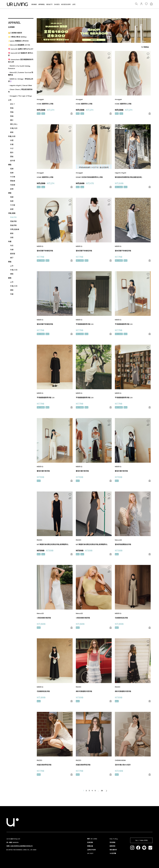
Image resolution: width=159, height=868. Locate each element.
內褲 (12, 250)
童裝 (10, 278)
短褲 (12, 169)
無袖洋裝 (13, 217)
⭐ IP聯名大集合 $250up (17, 37)
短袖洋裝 (13, 221)
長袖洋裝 (13, 225)
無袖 (12, 108)
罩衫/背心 (14, 124)
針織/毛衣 (14, 128)
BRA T (12, 104)
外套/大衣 (12, 136)
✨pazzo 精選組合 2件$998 (18, 41)
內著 (10, 241)
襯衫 (12, 120)
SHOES (57, 4)
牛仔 (12, 148)
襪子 (12, 258)
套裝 (12, 132)
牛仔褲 (13, 177)
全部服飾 (11, 27)
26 (102, 790)
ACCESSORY (66, 4)
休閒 (12, 140)
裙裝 (10, 193)
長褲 (12, 173)
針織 (12, 144)
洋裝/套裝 (12, 213)
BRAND (34, 4)
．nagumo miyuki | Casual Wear (20, 85)
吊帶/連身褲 (15, 229)
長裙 (12, 201)
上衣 (10, 100)
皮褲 (12, 189)
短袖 (12, 112)
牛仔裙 (13, 205)
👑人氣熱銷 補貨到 (15, 33)
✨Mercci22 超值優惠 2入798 (19, 45)
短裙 (12, 197)
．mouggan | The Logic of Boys (20, 96)
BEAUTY (50, 4)
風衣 (12, 152)
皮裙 (12, 209)
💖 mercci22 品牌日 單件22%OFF (21, 49)
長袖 (12, 116)
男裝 (10, 262)
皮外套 (13, 161)
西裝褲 (13, 181)
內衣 (12, 245)
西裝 (12, 156)
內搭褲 (13, 185)
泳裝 (12, 237)
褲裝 (10, 165)
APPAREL (42, 4)
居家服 (13, 254)
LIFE (74, 4)
